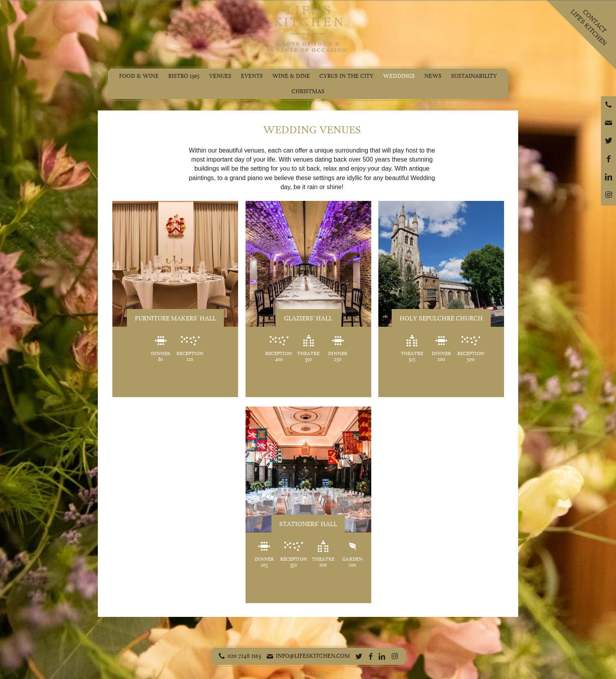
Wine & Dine (291, 76)
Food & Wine (139, 76)
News (433, 76)
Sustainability (474, 76)
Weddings (399, 76)
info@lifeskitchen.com (313, 656)
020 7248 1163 (244, 656)
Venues (220, 76)
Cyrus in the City (346, 76)
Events (252, 76)
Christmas (308, 91)
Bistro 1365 (184, 76)
